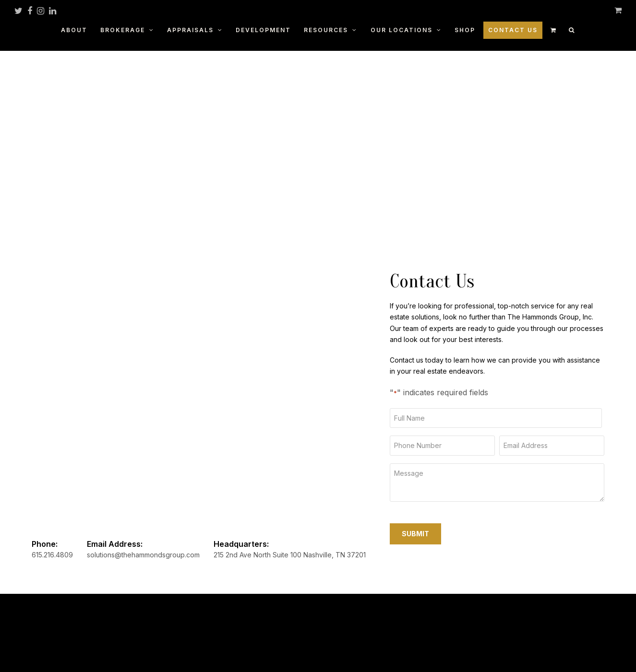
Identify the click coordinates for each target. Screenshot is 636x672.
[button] (572, 29)
